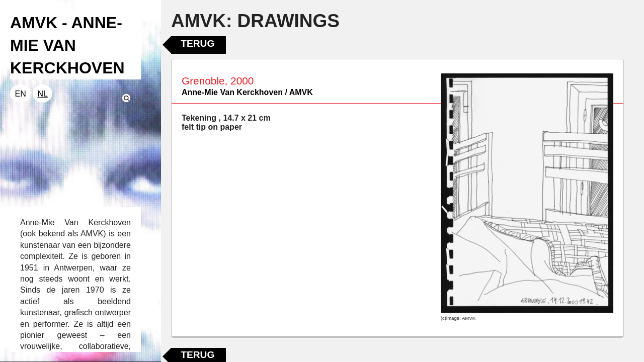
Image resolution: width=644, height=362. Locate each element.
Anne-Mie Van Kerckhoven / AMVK (247, 92)
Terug (197, 43)
